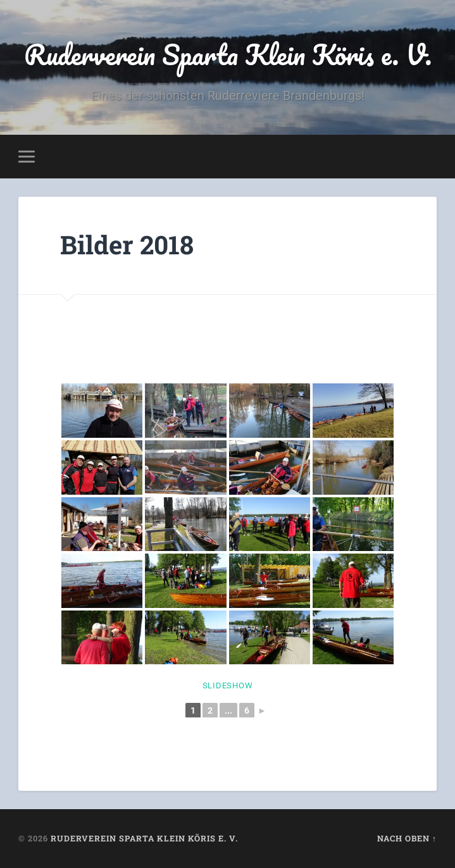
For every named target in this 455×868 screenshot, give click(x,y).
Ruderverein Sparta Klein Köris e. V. (228, 54)
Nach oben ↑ (407, 838)
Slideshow (228, 685)
